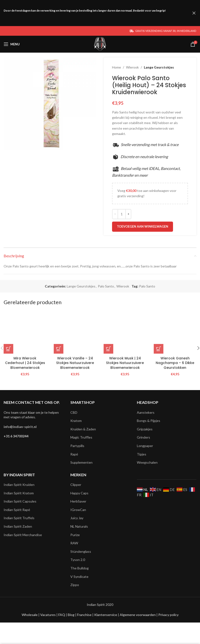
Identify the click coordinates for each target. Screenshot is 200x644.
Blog (71, 615)
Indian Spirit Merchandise (23, 535)
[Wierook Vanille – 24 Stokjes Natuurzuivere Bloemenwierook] (75, 332)
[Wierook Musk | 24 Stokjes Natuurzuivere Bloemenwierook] (125, 332)
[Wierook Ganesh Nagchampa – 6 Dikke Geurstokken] (175, 332)
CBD (74, 412)
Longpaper (145, 446)
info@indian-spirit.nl (20, 427)
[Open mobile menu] (12, 44)
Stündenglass (81, 551)
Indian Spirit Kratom (19, 493)
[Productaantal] (122, 214)
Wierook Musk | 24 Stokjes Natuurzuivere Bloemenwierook (125, 363)
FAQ (62, 615)
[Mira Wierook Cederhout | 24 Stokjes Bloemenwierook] (25, 332)
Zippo (75, 585)
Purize (75, 535)
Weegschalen (147, 462)
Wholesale (30, 615)
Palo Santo (106, 286)
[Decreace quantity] (115, 214)
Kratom (76, 421)
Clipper (76, 485)
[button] (8, 349)
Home (117, 67)
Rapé (74, 454)
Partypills (77, 446)
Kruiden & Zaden (83, 429)
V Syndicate (79, 577)
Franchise (85, 615)
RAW (74, 543)
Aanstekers (146, 412)
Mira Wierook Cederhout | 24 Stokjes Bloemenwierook (25, 363)
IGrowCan (78, 510)
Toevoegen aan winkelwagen (143, 226)
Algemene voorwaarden (137, 615)
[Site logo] (100, 44)
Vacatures (48, 615)
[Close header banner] (194, 13)
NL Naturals (79, 526)
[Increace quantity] (128, 214)
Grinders (143, 437)
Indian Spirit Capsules (20, 501)
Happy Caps (79, 493)
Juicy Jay (77, 518)
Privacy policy (168, 615)
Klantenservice (106, 615)
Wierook (132, 67)
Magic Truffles (81, 437)
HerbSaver (78, 501)
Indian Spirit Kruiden (19, 485)
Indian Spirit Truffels (19, 518)
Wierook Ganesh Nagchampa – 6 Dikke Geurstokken (175, 363)
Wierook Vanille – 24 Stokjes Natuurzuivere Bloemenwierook (75, 363)
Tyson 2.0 (78, 560)
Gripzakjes (145, 429)
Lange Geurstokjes (159, 67)
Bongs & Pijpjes (149, 421)
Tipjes (142, 454)
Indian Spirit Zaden (18, 526)
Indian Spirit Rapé (17, 510)
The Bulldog (80, 568)
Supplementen (81, 462)
